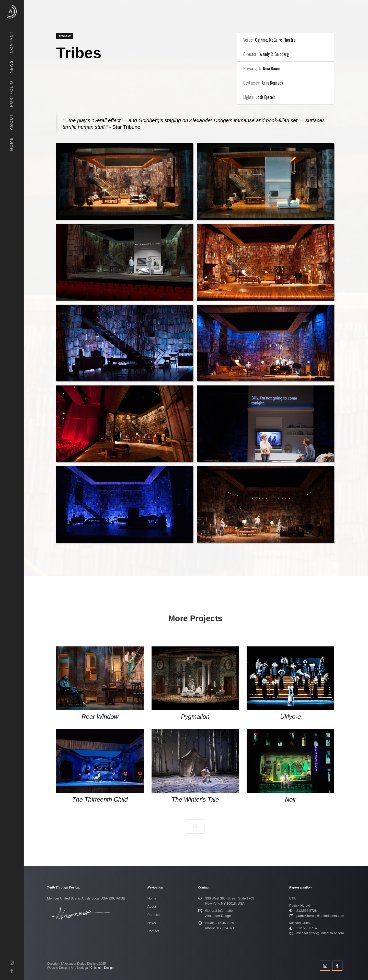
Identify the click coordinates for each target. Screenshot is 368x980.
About (152, 907)
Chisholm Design (102, 968)
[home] (12, 12)
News (152, 923)
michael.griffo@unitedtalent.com (320, 933)
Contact (153, 931)
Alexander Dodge (218, 916)
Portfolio (154, 915)
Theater (65, 36)
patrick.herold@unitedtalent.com (320, 916)
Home (152, 898)
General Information (220, 911)
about (11, 122)
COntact (11, 42)
